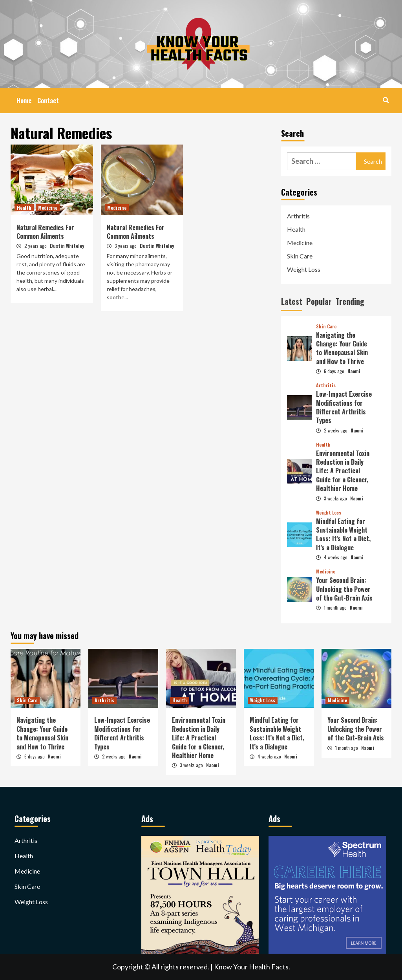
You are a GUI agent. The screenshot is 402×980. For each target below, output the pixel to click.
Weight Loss (304, 269)
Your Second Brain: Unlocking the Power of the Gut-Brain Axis (344, 589)
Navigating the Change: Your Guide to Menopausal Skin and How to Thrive (342, 348)
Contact (48, 101)
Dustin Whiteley (67, 246)
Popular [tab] (319, 301)
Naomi (354, 371)
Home (24, 101)
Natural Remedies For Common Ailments (45, 232)
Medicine (48, 208)
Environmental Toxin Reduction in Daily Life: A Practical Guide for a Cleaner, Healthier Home (343, 471)
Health (24, 208)
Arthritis (298, 216)
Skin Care (300, 256)
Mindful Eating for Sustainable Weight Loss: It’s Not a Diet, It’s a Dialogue (343, 534)
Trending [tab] (350, 301)
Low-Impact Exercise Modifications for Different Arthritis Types (344, 407)
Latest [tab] (292, 301)
